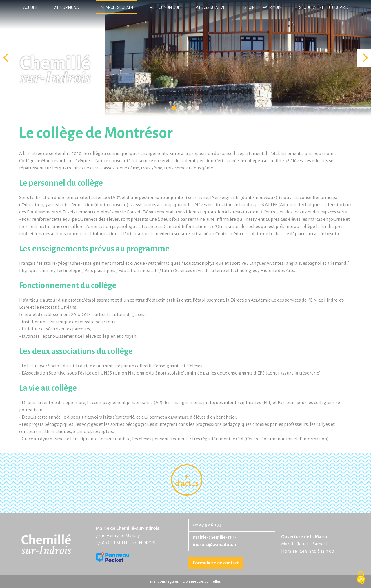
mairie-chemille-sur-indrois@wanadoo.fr (215, 541)
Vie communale (68, 7)
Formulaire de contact (216, 563)
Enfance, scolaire (117, 7)
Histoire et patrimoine (262, 7)
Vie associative (211, 7)
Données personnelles (202, 581)
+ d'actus (187, 480)
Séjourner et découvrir (323, 7)
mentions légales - (166, 581)
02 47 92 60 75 (207, 525)
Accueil (31, 7)
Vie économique (165, 7)
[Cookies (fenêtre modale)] (361, 578)
